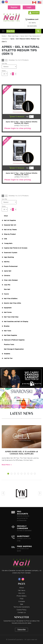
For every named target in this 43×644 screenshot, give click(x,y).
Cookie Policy (22, 610)
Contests (22, 601)
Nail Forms (8, 312)
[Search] (38, 31)
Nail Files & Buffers (11, 298)
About (22, 588)
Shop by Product (10, 234)
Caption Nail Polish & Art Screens (16, 248)
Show (4, 71)
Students (7, 354)
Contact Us (22, 612)
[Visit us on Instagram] (23, 579)
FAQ (22, 599)
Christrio (7, 276)
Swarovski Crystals (11, 253)
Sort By (4, 63)
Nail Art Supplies (10, 220)
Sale (22, 604)
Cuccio (6, 294)
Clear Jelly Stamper (11, 280)
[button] (8, 474)
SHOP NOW (21, 380)
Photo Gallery (22, 596)
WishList (20, 117)
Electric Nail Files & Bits (12, 303)
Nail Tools (8, 331)
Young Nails (8, 243)
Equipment (8, 308)
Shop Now (11, 31)
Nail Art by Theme (10, 230)
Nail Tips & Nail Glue (11, 317)
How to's (21, 593)
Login (29, 7)
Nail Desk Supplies (10, 335)
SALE (6, 216)
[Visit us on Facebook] (20, 579)
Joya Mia (7, 285)
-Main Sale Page (13, 36)
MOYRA (7, 262)
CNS (6, 239)
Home (4, 36)
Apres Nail (8, 271)
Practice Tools (9, 344)
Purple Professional (11, 266)
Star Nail (7, 289)
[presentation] (3, 493)
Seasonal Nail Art (10, 225)
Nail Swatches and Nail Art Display (16, 321)
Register (14, 7)
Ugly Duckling (9, 257)
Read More (6, 465)
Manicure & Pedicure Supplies (14, 340)
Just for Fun (8, 358)
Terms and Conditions (21, 607)
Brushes (7, 326)
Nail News (22, 590)
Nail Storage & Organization (14, 349)
